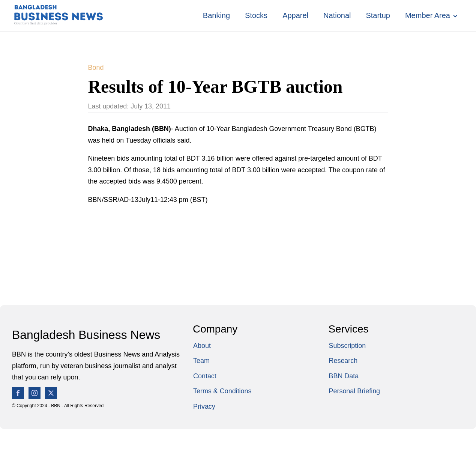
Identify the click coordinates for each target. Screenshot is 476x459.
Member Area (428, 15)
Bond (96, 68)
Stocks (256, 15)
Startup (378, 15)
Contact (205, 376)
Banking (216, 15)
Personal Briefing (355, 391)
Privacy (204, 406)
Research (343, 361)
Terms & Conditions (222, 391)
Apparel (295, 15)
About (202, 346)
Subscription (348, 346)
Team (201, 361)
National (337, 15)
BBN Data (344, 376)
